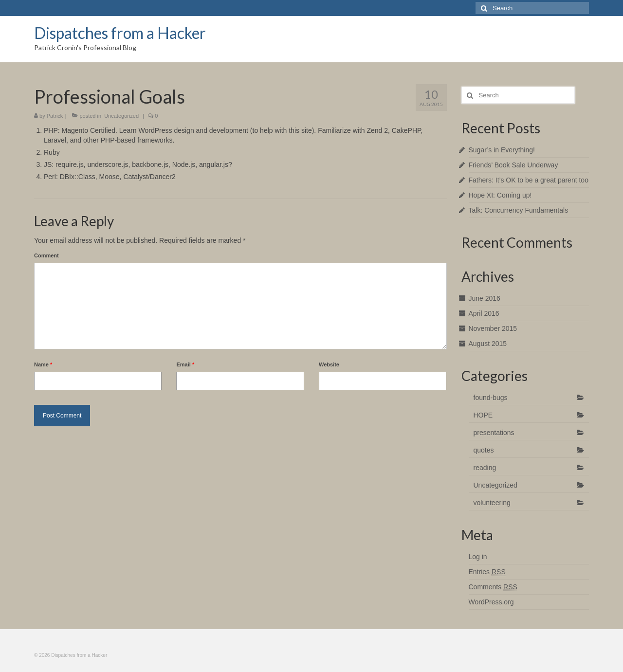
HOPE (483, 415)
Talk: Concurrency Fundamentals (519, 210)
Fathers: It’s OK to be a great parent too (529, 180)
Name (43, 364)
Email (185, 364)
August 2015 (488, 344)
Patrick (55, 116)
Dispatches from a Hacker (120, 33)
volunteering (492, 503)
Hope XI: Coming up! (500, 195)
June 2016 (485, 298)
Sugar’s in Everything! (502, 150)
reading (485, 468)
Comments (493, 587)
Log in (478, 557)
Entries (487, 572)
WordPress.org (491, 602)
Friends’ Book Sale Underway (513, 165)
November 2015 (493, 328)
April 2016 (484, 313)
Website (329, 364)
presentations (494, 433)
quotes (484, 450)
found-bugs (491, 398)
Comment (46, 255)
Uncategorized (121, 116)
